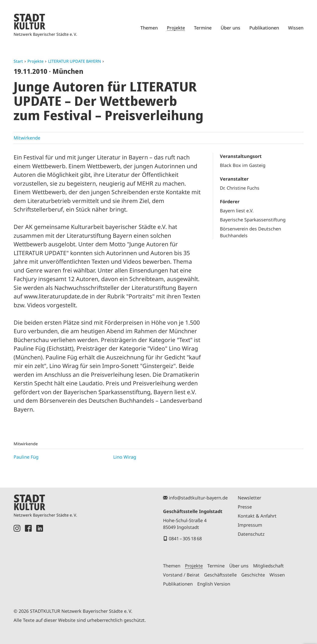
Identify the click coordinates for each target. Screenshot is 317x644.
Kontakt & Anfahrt (257, 516)
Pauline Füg (26, 457)
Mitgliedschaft (268, 566)
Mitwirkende (27, 138)
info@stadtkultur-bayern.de (198, 498)
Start (18, 61)
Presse (245, 507)
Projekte (176, 28)
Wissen (296, 28)
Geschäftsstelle (220, 575)
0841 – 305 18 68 (185, 538)
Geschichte (253, 575)
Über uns (230, 28)
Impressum (250, 525)
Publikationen (264, 28)
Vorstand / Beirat (181, 575)
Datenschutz (251, 534)
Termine (203, 28)
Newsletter (249, 498)
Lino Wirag (125, 457)
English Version (214, 584)
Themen (149, 28)
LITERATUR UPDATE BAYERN (74, 61)
